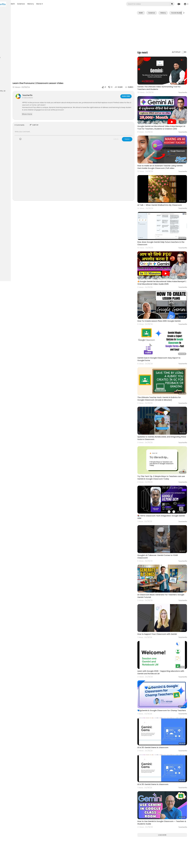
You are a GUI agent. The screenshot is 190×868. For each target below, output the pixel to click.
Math (40, 4)
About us (18, 81)
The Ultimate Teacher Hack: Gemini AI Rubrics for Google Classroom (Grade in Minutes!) (165, 371)
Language (7, 86)
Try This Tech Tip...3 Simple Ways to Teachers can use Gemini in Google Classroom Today (164, 442)
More (67, 4)
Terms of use (13, 78)
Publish (134, 130)
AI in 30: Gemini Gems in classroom (160, 687)
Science (49, 4)
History (58, 4)
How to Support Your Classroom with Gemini (164, 583)
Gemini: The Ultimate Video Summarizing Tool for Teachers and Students (164, 84)
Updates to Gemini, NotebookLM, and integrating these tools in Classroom (161, 406)
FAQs (5, 78)
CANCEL (123, 130)
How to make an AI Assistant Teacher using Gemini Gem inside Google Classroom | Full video (164, 158)
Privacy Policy (8, 81)
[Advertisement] (166, 33)
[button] (185, 4)
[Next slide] (184, 13)
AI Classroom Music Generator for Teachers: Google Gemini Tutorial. (164, 548)
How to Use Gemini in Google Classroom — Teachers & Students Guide (163, 754)
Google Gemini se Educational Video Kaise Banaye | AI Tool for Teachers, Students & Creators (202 (163, 121)
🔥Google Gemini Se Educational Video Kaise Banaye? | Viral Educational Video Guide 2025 (165, 264)
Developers (18, 83)
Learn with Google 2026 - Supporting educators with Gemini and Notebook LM (166, 617)
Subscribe (133, 87)
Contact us (7, 83)
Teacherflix (50, 86)
